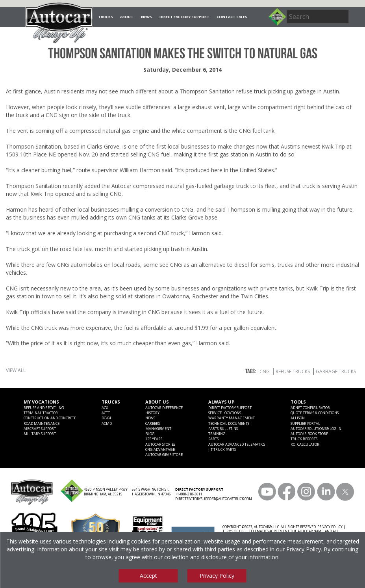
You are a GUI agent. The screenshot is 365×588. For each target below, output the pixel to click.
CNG (265, 371)
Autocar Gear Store (164, 455)
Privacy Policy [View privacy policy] (217, 576)
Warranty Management (232, 418)
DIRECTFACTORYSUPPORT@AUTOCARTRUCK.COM (214, 499)
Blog (150, 434)
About (127, 17)
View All (16, 370)
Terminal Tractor (41, 413)
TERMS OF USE (234, 531)
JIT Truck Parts (222, 449)
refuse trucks (293, 371)
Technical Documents (229, 423)
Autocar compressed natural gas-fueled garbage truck (180, 186)
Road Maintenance (42, 423)
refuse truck (251, 91)
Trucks (106, 17)
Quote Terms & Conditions (315, 413)
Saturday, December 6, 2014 (182, 70)
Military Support (40, 434)
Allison (298, 418)
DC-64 (106, 418)
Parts (213, 439)
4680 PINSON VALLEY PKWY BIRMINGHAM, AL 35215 (106, 492)
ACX (105, 408)
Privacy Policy (304, 549)
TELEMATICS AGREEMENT (269, 531)
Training (217, 434)
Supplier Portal (305, 423)
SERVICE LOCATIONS (225, 413)
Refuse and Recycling (44, 408)
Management (158, 429)
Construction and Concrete (50, 418)
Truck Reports (304, 439)
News (146, 17)
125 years (154, 439)
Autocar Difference (164, 408)
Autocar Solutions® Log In (316, 429)
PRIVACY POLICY (330, 527)
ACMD (107, 423)
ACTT (106, 413)
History (152, 413)
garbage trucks (336, 371)
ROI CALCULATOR (305, 444)
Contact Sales (232, 17)
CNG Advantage (160, 449)
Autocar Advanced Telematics (237, 444)
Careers (153, 423)
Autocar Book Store (309, 434)
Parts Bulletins (223, 429)
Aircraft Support (40, 429)
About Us (157, 402)
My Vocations (41, 402)
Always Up (221, 402)
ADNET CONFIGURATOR (310, 408)
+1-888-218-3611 (189, 494)
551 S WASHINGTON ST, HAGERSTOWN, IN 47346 (151, 492)
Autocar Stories (160, 444)
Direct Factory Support (184, 17)
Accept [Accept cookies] (148, 576)
